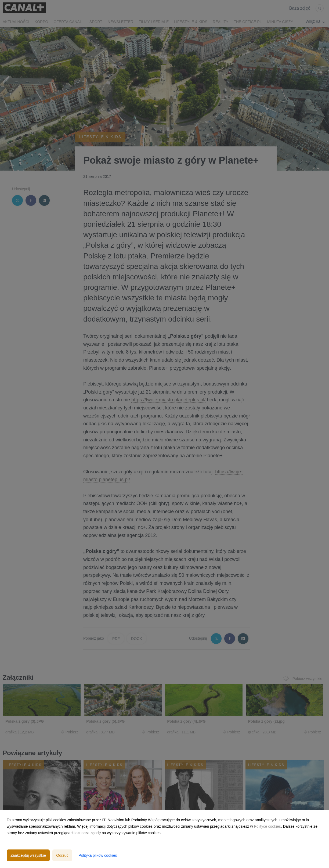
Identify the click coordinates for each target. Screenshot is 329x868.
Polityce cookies (267, 826)
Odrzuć (62, 855)
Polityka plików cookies (98, 855)
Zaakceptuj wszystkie (28, 855)
